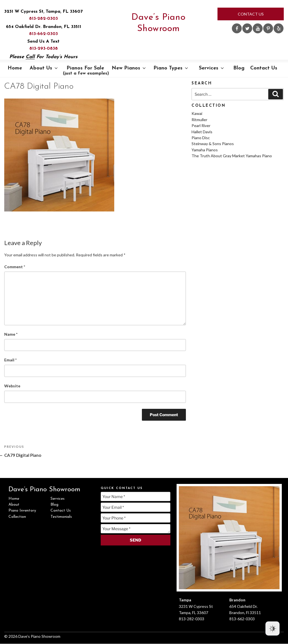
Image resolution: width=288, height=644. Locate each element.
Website (12, 386)
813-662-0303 (43, 34)
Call (30, 57)
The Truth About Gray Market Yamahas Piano (232, 156)
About (14, 505)
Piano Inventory (22, 511)
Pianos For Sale (86, 71)
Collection (17, 517)
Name (11, 334)
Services (212, 68)
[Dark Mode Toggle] (272, 628)
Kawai (197, 113)
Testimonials (61, 517)
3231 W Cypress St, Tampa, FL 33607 (43, 12)
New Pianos (129, 68)
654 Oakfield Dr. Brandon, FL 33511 (44, 27)
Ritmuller (199, 120)
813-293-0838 (44, 49)
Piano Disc (201, 138)
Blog (239, 68)
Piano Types (171, 68)
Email (10, 360)
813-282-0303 (43, 19)
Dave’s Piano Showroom (158, 23)
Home (15, 68)
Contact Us (251, 14)
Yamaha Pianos (205, 150)
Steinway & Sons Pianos (213, 144)
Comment (15, 267)
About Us (44, 68)
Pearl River (201, 125)
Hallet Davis (202, 132)
